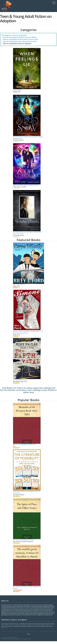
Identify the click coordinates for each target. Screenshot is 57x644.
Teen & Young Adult (20, 35)
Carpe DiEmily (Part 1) (19, 285)
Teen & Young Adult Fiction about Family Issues (20, 41)
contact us (4, 628)
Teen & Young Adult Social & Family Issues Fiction (21, 39)
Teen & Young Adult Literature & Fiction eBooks (20, 37)
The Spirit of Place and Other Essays (23, 540)
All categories (7, 35)
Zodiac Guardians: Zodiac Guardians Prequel (26, 185)
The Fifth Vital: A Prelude (20, 380)
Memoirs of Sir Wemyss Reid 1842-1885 (24, 445)
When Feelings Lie (18, 90)
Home (29, 634)
